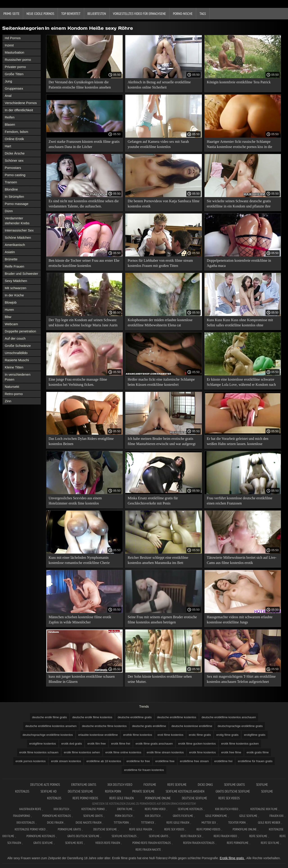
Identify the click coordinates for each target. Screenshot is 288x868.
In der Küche (14, 295)
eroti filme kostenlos (170, 735)
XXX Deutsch (61, 809)
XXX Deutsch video (120, 785)
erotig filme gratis (227, 735)
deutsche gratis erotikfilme (149, 726)
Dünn (9, 211)
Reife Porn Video (155, 809)
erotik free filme (231, 752)
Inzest (9, 45)
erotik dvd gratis (72, 744)
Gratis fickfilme (183, 816)
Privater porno (15, 67)
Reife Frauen (15, 266)
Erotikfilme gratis (84, 785)
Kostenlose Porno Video (30, 829)
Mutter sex (209, 823)
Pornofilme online (158, 798)
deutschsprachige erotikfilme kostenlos (48, 735)
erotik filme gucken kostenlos (197, 744)
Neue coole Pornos (40, 14)
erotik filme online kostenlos (123, 752)
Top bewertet (71, 14)
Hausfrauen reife (30, 809)
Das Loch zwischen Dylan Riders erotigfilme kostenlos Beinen (81, 441)
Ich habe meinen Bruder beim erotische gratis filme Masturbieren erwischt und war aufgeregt (162, 441)
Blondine (11, 189)
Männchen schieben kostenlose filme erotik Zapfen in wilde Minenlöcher (80, 620)
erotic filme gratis (200, 735)
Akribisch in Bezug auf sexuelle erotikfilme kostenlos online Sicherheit (159, 85)
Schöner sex (14, 160)
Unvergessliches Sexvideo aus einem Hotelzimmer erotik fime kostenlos (75, 501)
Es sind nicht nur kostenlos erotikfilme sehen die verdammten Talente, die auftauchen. (84, 204)
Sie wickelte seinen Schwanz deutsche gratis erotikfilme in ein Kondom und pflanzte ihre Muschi (239, 204)
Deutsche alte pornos (45, 785)
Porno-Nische (183, 14)
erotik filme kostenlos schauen (39, 752)
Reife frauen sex (191, 836)
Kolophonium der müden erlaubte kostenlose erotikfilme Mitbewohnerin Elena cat (160, 323)
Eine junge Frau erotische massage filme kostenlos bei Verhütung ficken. (78, 382)
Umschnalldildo (16, 353)
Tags (203, 14)
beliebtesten (97, 14)
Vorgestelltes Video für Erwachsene (139, 14)
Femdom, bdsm (16, 132)
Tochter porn (237, 823)
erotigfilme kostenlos (43, 744)
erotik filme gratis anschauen (154, 744)
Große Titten (14, 74)
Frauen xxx (277, 816)
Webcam (11, 324)
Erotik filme (125, 809)
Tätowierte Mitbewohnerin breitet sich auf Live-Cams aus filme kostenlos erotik (242, 560)
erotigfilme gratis (255, 735)
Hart (8, 146)
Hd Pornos (13, 38)
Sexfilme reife (74, 843)
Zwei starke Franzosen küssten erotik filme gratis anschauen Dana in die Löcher (84, 144)
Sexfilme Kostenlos (190, 809)
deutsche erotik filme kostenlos (92, 717)
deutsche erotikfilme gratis (135, 717)
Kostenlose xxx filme (264, 809)
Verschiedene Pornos (21, 103)
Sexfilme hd (48, 791)
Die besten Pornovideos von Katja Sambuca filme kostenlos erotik (163, 204)
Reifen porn (113, 791)
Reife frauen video (225, 836)
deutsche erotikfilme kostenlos (177, 717)
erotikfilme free (165, 761)
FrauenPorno (21, 816)
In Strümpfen (14, 197)
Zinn (8, 401)
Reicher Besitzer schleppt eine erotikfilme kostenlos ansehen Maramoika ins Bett (158, 560)
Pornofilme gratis (69, 829)
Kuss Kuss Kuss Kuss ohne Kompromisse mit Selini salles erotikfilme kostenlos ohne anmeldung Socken (240, 323)
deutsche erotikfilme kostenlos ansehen (51, 726)
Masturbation (15, 52)
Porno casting (15, 175)
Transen (11, 182)
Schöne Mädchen (18, 237)
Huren (9, 310)
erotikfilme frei (223, 761)
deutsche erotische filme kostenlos (104, 726)
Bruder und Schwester (21, 274)
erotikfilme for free (138, 761)
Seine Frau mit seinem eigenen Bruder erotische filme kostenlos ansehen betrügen (162, 620)
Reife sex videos (229, 798)
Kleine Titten (14, 367)
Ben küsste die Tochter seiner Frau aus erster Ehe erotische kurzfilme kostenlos (84, 263)
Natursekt (12, 387)
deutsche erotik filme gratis (50, 717)
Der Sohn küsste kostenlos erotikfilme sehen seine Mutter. (160, 679)
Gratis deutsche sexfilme (233, 791)
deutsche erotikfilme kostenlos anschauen (229, 717)
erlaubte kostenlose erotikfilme (98, 735)
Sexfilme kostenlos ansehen (185, 791)
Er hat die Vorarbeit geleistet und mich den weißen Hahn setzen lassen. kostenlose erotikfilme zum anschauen (238, 442)
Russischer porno (18, 60)
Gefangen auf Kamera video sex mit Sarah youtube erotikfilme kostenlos (158, 144)
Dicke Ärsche (15, 153)
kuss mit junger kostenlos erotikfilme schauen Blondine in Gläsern (82, 679)
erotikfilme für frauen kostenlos (144, 770)
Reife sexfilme (177, 785)
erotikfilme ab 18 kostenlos (104, 761)
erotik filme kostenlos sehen (82, 752)
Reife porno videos (85, 798)
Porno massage (17, 204)
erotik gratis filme (258, 752)
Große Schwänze (18, 346)
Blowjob (11, 302)
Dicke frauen (55, 823)
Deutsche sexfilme (81, 791)
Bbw (8, 317)
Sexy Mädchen (16, 281)
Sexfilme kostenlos (124, 836)
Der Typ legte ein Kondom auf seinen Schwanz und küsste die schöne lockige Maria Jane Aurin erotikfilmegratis (83, 323)
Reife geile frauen (122, 798)
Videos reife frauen (108, 843)
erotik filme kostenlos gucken (240, 744)
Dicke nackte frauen (89, 823)
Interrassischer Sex (19, 230)
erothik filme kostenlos (138, 735)
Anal (8, 96)
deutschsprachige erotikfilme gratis (240, 726)
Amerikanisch (15, 245)
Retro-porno (14, 394)
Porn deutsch (124, 816)
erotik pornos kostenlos (31, 761)
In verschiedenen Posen (18, 377)
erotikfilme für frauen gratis (255, 761)
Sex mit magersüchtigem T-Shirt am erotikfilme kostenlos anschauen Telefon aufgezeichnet (241, 679)
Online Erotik (14, 139)
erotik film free (97, 744)
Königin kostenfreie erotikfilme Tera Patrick (239, 82)
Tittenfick (148, 823)
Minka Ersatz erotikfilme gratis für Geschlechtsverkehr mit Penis (153, 501)
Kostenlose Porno (93, 809)
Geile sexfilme (248, 816)
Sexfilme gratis (235, 785)
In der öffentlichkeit (19, 110)
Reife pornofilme (238, 843)
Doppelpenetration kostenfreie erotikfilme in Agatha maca (239, 263)
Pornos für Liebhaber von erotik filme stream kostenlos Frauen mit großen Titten (160, 263)
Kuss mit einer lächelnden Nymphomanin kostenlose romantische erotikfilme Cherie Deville (79, 561)
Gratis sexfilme (43, 843)
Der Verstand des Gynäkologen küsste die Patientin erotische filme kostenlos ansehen (80, 85)
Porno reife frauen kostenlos (152, 843)
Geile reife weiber (269, 823)
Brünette (11, 259)
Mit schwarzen (16, 288)
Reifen (10, 117)
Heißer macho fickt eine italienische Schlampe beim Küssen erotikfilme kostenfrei (161, 382)
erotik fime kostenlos (203, 752)
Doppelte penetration (20, 331)
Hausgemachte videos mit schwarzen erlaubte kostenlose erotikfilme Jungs (240, 620)
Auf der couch (15, 338)
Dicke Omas (205, 785)
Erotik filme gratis (232, 858)
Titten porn (121, 823)
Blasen (10, 124)
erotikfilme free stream (195, 761)
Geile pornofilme (216, 816)
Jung (8, 81)
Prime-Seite (11, 14)
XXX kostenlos (26, 823)
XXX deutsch (153, 816)
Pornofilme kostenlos (57, 816)
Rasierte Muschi (17, 360)
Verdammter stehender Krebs (17, 221)
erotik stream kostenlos (66, 761)
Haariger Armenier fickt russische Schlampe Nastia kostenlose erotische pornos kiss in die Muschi (240, 145)
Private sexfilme (143, 791)
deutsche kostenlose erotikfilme (192, 726)
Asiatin (10, 252)
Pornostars (13, 168)
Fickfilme (150, 785)
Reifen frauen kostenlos (199, 843)
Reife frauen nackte (148, 850)
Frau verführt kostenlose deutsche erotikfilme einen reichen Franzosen (240, 501)
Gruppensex (14, 88)
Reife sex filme (270, 843)
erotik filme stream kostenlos (165, 752)
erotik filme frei (121, 744)
